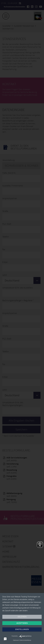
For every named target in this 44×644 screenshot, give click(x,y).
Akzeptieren (22, 623)
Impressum (16, 640)
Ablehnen (22, 617)
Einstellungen (22, 629)
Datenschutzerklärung (25, 640)
